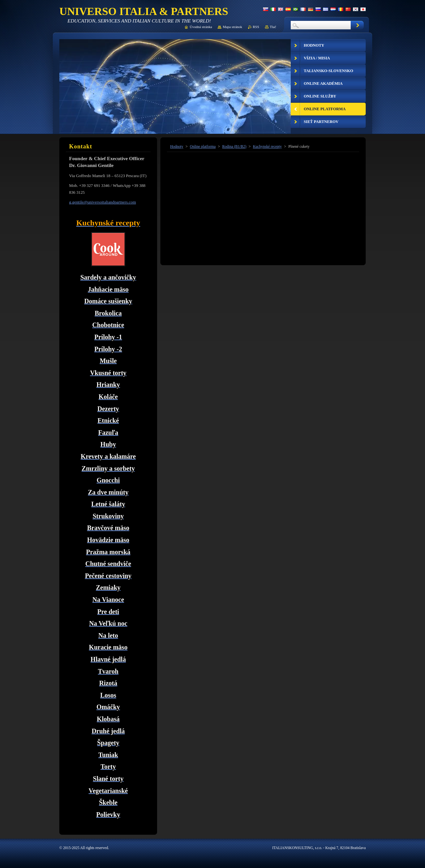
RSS (256, 27)
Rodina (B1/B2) (234, 146)
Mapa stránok (232, 27)
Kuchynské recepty (267, 146)
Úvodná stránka (201, 27)
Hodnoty (177, 146)
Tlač (273, 27)
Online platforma (203, 146)
